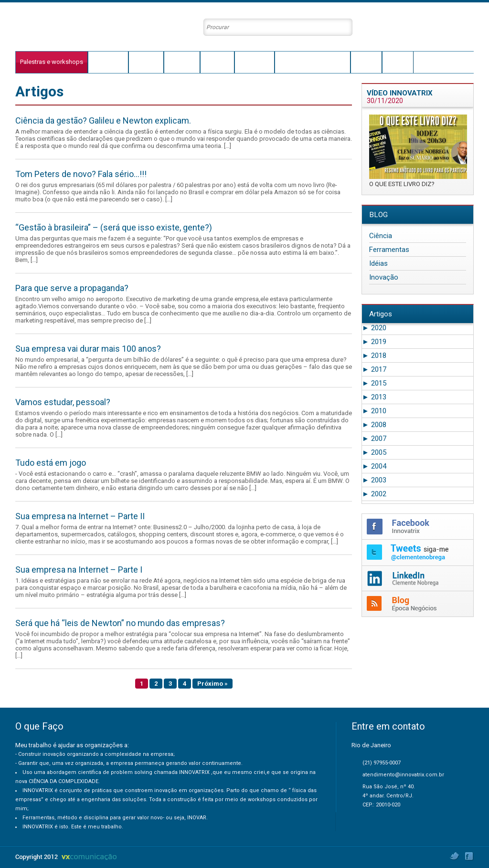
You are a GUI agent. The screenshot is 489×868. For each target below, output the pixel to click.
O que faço (108, 62)
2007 (374, 439)
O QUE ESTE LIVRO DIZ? (402, 184)
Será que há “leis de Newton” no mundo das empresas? (120, 623)
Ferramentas (389, 250)
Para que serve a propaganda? (72, 288)
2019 (374, 342)
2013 (374, 397)
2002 (374, 494)
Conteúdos (255, 62)
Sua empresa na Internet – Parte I (79, 570)
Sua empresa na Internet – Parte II (80, 516)
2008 (374, 425)
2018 (374, 356)
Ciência (381, 236)
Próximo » (213, 684)
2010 (374, 411)
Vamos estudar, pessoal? (63, 402)
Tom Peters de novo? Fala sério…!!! (81, 174)
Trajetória (146, 62)
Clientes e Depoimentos (312, 62)
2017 (374, 369)
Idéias (378, 263)
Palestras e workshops (52, 62)
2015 (374, 383)
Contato (398, 62)
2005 (374, 452)
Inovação (384, 277)
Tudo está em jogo (51, 463)
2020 (374, 328)
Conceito (217, 62)
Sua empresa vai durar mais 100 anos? (88, 349)
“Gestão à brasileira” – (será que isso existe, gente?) (114, 227)
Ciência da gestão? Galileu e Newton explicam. (103, 120)
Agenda (366, 62)
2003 (374, 480)
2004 (374, 466)
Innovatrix (182, 62)
